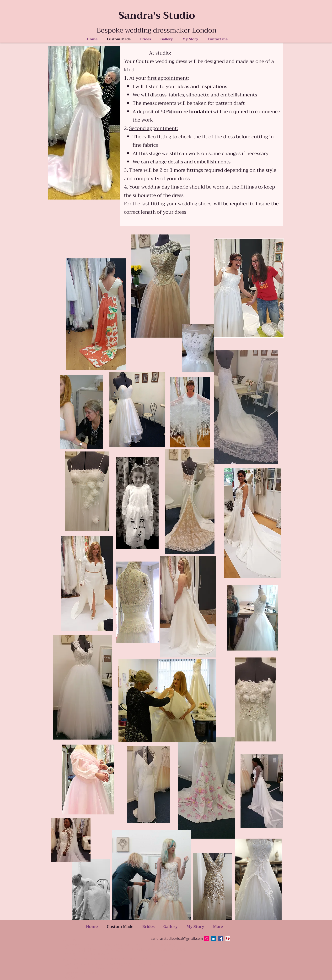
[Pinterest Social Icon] (228, 938)
